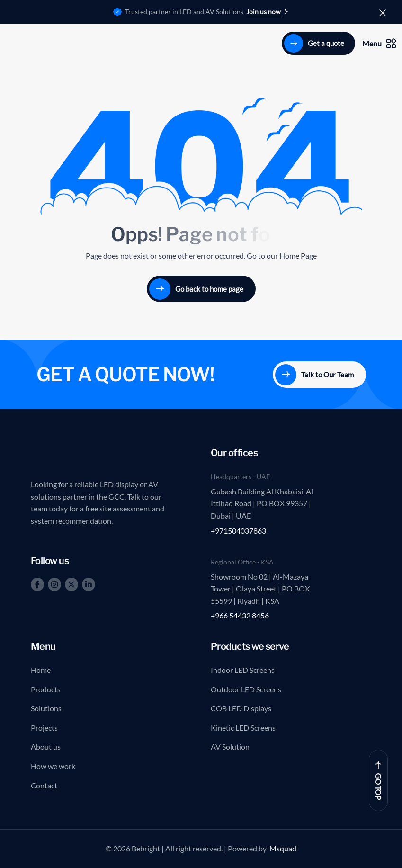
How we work (53, 766)
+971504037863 (238, 531)
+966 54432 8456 (240, 615)
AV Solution (230, 747)
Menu (379, 44)
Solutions (46, 708)
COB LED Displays (241, 708)
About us (46, 747)
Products (46, 689)
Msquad (283, 848)
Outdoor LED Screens (246, 689)
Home (41, 670)
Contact (44, 785)
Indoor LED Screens (243, 670)
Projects (44, 728)
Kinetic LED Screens (243, 728)
